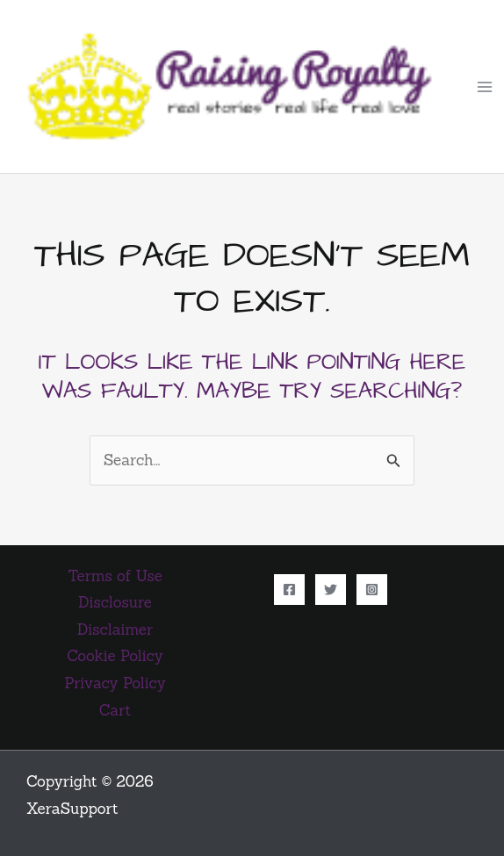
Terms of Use (115, 576)
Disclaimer (115, 629)
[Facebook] (289, 590)
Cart (115, 710)
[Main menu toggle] (485, 87)
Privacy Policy (115, 683)
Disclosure (115, 602)
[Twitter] (331, 590)
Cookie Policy (115, 656)
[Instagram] (372, 590)
